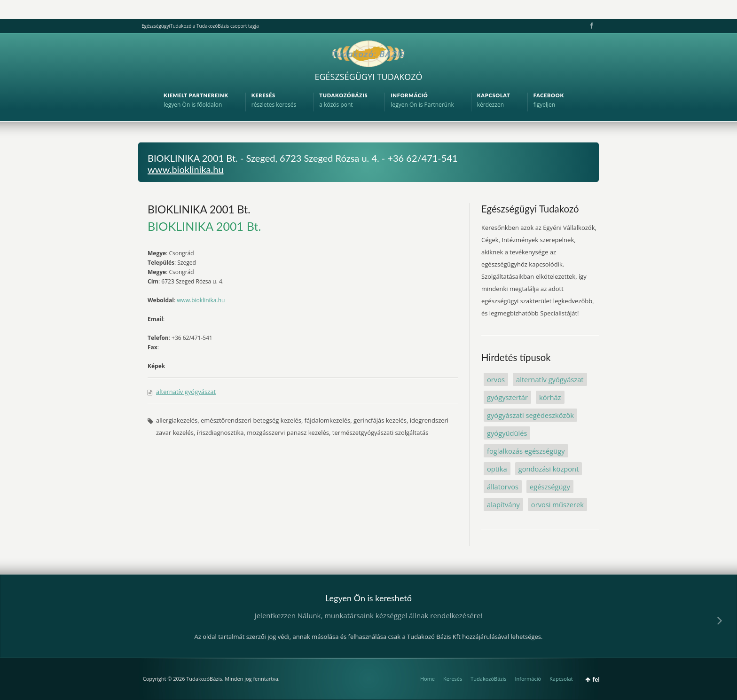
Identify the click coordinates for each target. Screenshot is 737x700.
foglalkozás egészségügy (526, 451)
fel (596, 680)
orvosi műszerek (557, 504)
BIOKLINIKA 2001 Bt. (199, 209)
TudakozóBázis (488, 679)
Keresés (453, 679)
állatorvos (503, 487)
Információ (528, 679)
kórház (550, 397)
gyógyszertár (507, 397)
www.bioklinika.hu (186, 169)
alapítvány (503, 504)
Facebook (591, 26)
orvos (496, 379)
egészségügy (550, 487)
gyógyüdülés (507, 433)
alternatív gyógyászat (186, 392)
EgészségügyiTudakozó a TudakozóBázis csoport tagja (200, 26)
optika (497, 469)
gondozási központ (549, 469)
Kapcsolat (561, 679)
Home (427, 679)
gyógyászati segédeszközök (530, 415)
